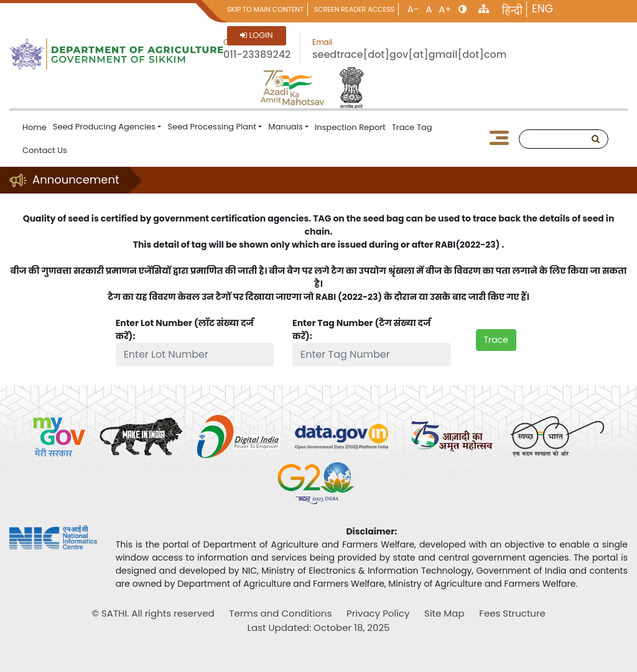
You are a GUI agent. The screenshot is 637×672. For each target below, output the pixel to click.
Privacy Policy (378, 613)
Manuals (285, 127)
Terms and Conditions (280, 613)
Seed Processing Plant (212, 127)
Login (257, 36)
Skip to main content (265, 9)
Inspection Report (350, 127)
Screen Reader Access (354, 9)
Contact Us (45, 150)
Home (35, 127)
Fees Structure (512, 613)
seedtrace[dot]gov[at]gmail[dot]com (409, 54)
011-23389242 (257, 54)
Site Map (444, 613)
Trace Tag (412, 127)
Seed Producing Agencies (104, 127)
